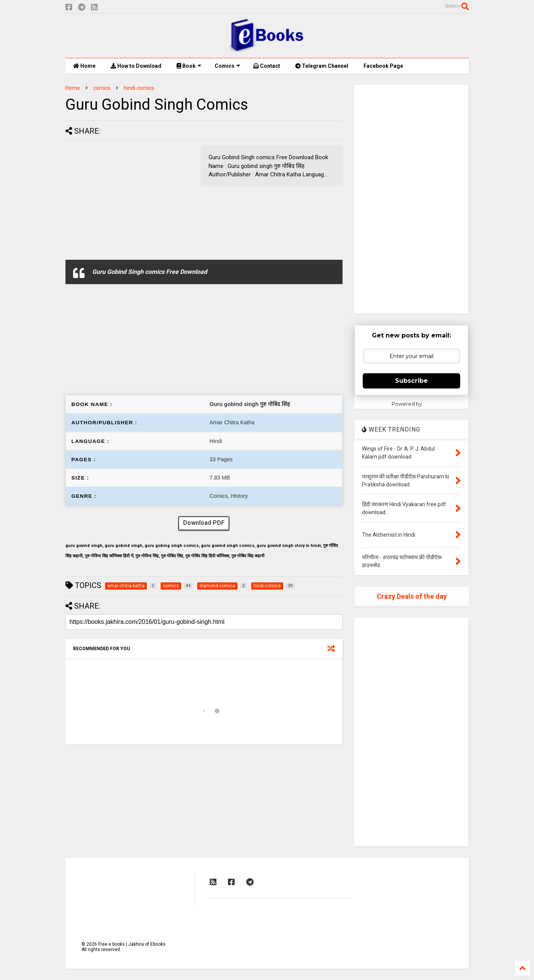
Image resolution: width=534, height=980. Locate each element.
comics (102, 88)
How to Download (136, 66)
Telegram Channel (322, 66)
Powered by (412, 404)
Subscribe (411, 381)
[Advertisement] (129, 199)
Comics (227, 66)
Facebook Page (383, 66)
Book (189, 66)
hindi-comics (139, 88)
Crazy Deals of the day (412, 596)
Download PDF (204, 524)
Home (84, 66)
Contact (267, 66)
